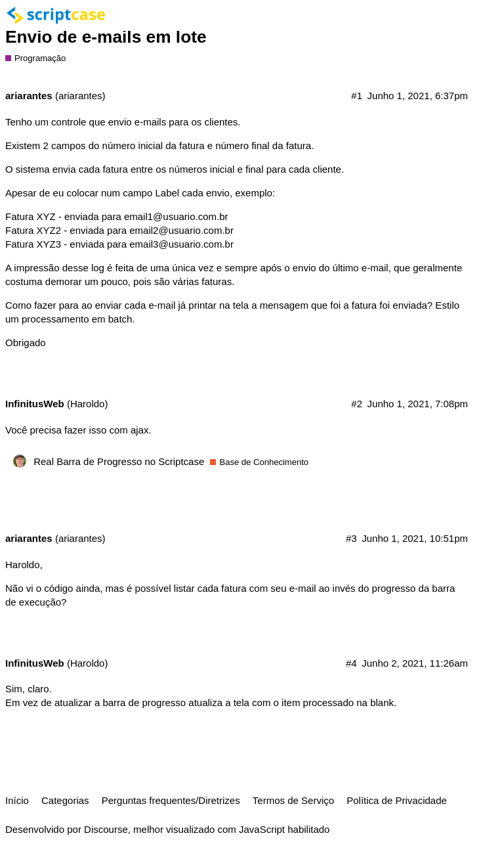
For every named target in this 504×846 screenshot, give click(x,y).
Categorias (65, 800)
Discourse (106, 829)
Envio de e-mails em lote (106, 37)
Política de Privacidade (397, 800)
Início (17, 800)
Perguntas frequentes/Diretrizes (171, 800)
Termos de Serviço (293, 800)
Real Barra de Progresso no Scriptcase (119, 461)
